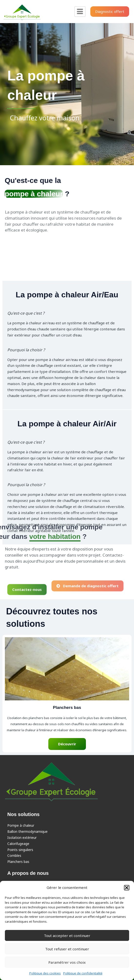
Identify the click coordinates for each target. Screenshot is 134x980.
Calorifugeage (18, 844)
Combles (14, 855)
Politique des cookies (45, 973)
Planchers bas (18, 862)
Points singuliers (20, 850)
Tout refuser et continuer (67, 949)
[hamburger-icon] (80, 12)
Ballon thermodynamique (27, 831)
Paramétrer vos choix (67, 962)
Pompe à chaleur (21, 825)
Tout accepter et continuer (67, 936)
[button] (127, 888)
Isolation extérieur (22, 838)
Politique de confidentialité (83, 973)
